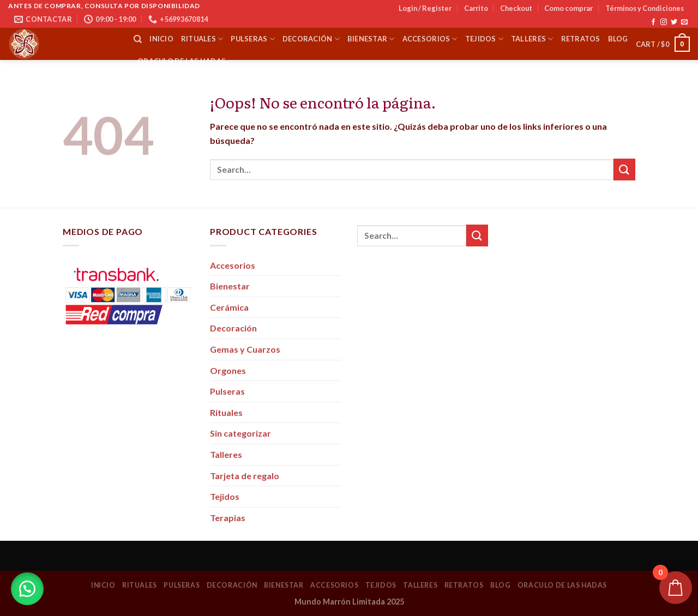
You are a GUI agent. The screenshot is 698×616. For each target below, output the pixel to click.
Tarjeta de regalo (245, 476)
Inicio (161, 39)
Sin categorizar (240, 433)
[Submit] (624, 169)
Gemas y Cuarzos (245, 349)
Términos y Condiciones (645, 8)
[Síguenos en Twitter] (674, 22)
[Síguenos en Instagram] (664, 22)
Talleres (532, 39)
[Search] (138, 39)
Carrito (476, 8)
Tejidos (484, 39)
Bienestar (371, 39)
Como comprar (568, 8)
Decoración (311, 39)
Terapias (228, 518)
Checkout (516, 8)
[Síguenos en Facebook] (653, 22)
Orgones (228, 370)
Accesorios (430, 39)
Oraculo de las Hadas (182, 61)
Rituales (202, 39)
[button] (27, 589)
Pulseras (253, 39)
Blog (618, 39)
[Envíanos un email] (684, 22)
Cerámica (229, 307)
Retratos (581, 39)
